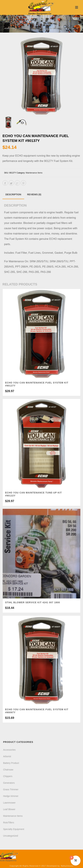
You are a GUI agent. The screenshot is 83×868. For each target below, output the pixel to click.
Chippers (8, 776)
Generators (9, 783)
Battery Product (11, 763)
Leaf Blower (9, 809)
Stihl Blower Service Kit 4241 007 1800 (33, 602)
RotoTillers (9, 823)
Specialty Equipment (14, 829)
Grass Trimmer (11, 789)
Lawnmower (9, 803)
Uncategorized (11, 836)
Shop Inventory (21, 29)
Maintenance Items (34, 173)
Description (13, 194)
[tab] (13, 194)
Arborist (7, 756)
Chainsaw (8, 770)
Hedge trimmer (11, 796)
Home (7, 29)
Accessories (9, 750)
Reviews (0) (34, 194)
